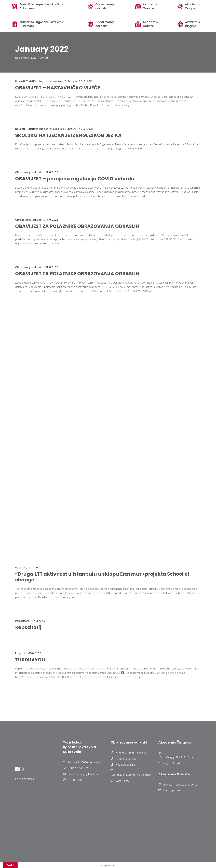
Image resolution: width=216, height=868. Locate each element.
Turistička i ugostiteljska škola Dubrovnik (42, 24)
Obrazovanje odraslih (105, 24)
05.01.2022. (35, 653)
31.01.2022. (87, 81)
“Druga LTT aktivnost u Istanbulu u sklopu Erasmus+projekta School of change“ (102, 577)
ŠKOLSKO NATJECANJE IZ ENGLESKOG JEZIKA (68, 135)
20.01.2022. (35, 568)
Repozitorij (22, 621)
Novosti (20, 81)
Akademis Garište (150, 24)
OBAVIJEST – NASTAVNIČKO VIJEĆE (58, 88)
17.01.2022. (39, 621)
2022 (33, 58)
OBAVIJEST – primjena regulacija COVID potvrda (75, 179)
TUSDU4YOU (30, 660)
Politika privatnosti (25, 779)
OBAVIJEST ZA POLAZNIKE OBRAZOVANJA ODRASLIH (77, 226)
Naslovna (21, 58)
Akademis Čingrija (192, 24)
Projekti (20, 568)
